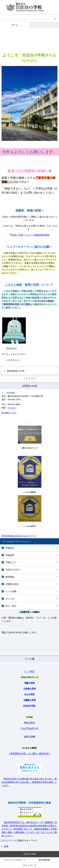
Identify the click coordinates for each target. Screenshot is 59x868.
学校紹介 (10, 548)
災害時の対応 (12, 584)
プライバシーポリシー (15, 860)
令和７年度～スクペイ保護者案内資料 (30, 235)
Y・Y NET (29, 671)
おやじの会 (30, 736)
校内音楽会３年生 (16, 371)
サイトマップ (30, 865)
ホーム (15, 25)
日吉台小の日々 (13, 570)
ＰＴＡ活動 (11, 591)
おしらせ (10, 599)
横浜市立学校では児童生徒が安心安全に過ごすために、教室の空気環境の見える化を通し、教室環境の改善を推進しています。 (29, 782)
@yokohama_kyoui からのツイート (19, 536)
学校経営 (10, 555)
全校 (6, 846)
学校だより (11, 562)
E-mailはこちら (9, 413)
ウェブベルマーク (30, 728)
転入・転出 (11, 606)
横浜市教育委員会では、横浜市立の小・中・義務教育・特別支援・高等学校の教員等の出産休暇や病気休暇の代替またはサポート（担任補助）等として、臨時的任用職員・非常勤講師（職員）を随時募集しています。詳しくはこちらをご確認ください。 (29, 829)
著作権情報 (44, 860)
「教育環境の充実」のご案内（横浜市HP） (29, 754)
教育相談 (10, 577)
